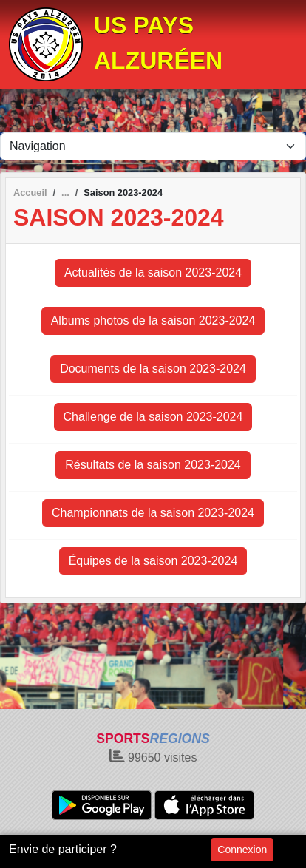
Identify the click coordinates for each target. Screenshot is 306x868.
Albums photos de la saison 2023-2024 (153, 321)
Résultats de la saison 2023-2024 (153, 465)
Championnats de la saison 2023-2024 (153, 513)
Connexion (242, 850)
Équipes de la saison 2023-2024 (153, 561)
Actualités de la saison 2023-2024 (153, 272)
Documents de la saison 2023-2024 (153, 369)
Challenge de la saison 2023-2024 (153, 417)
